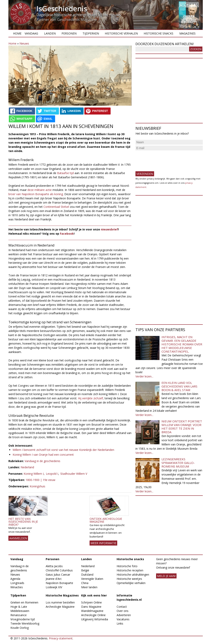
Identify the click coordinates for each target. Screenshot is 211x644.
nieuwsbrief (109, 229)
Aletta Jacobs (54, 566)
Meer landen (89, 587)
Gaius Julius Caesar (58, 575)
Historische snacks (159, 33)
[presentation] (166, 159)
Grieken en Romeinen (24, 602)
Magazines (187, 33)
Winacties (17, 587)
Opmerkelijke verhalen (131, 583)
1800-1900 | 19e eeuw (40, 480)
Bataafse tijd (65, 173)
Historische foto (127, 566)
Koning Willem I (34, 474)
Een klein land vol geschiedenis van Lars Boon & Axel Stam (179, 386)
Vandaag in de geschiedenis (42, 461)
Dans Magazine (91, 607)
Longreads (17, 583)
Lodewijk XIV (54, 587)
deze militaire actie (40, 190)
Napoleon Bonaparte (59, 583)
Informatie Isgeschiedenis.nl (129, 597)
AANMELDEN (18, 538)
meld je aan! (166, 576)
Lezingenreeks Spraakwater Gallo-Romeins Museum (178, 463)
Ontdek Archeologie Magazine (106, 520)
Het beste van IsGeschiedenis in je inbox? (23, 522)
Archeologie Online (93, 615)
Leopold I (52, 474)
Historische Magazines (62, 595)
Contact (122, 607)
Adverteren (124, 615)
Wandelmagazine (92, 611)
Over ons (123, 611)
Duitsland (87, 575)
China (85, 583)
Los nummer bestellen (60, 602)
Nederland (27, 467)
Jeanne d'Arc (54, 579)
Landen (50, 33)
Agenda (15, 579)
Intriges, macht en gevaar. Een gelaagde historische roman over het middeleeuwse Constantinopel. (182, 344)
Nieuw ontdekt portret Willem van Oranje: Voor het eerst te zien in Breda (182, 427)
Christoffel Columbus (59, 570)
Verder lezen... (144, 376)
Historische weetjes (129, 579)
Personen (69, 33)
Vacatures (123, 619)
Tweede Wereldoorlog (25, 623)
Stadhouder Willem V (74, 474)
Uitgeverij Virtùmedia (95, 619)
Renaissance (19, 615)
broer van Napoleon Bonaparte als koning (36, 194)
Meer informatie (103, 543)
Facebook (67, 234)
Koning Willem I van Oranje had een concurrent (43, 455)
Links (120, 623)
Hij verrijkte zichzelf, (91, 398)
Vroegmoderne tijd (23, 619)
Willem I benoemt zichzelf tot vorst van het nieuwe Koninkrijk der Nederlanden (63, 450)
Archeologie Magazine (60, 607)
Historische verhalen (121, 33)
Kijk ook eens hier (94, 595)
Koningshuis (37, 486)
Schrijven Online (91, 602)
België (85, 570)
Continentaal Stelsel (56, 207)
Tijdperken (91, 33)
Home (17, 33)
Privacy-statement (61, 638)
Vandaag (31, 33)
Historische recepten (130, 570)
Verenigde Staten (92, 579)
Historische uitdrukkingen (133, 575)
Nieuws (24, 43)
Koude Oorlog (20, 628)
